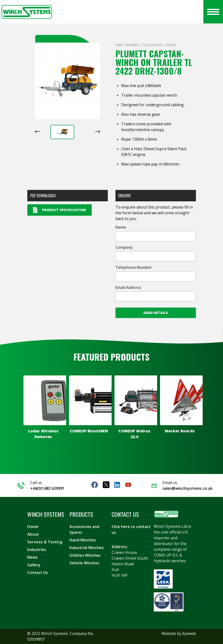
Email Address (128, 287)
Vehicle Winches (84, 563)
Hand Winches (83, 540)
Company (124, 247)
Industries (37, 550)
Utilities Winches (85, 555)
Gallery (34, 565)
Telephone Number (134, 267)
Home (33, 527)
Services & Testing (45, 542)
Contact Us (38, 572)
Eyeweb (189, 633)
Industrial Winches (87, 548)
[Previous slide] (37, 132)
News (32, 557)
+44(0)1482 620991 (47, 488)
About (33, 534)
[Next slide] (98, 132)
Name (121, 227)
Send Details (156, 313)
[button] (62, 132)
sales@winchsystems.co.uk (187, 488)
